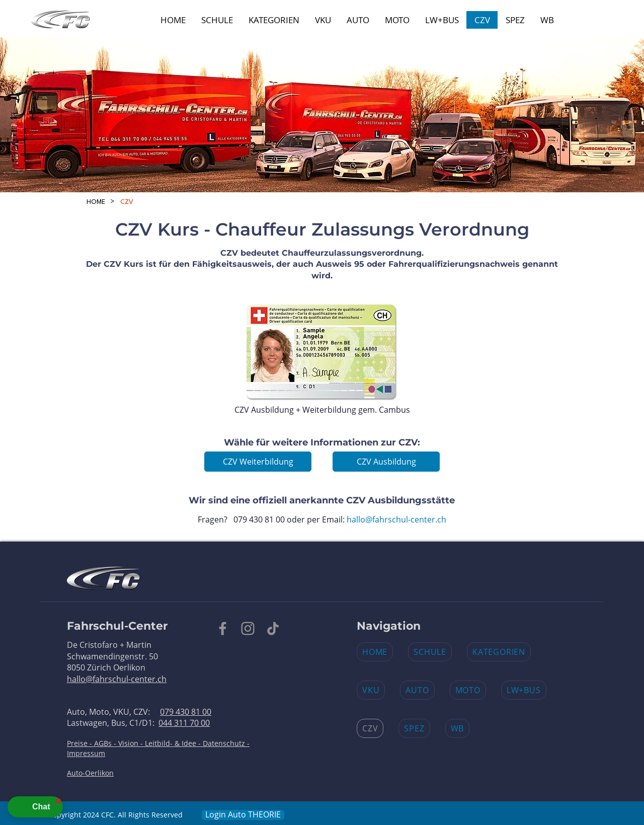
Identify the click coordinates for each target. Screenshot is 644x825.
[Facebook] (223, 628)
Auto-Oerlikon (90, 773)
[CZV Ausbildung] (386, 462)
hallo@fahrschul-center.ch (396, 519)
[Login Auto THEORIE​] (243, 815)
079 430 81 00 (186, 712)
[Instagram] (248, 628)
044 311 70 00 (184, 723)
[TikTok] (273, 628)
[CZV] (127, 202)
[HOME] (96, 202)
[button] (35, 807)
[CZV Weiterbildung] (258, 462)
